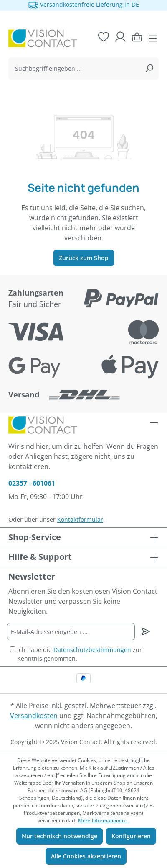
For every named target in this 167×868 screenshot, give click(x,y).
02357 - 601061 (32, 483)
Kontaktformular (80, 519)
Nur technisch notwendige (59, 836)
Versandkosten (34, 716)
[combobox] (74, 68)
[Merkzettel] (104, 37)
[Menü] (153, 39)
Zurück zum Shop (84, 258)
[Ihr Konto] (120, 37)
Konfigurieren (131, 836)
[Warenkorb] (137, 37)
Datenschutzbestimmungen (92, 650)
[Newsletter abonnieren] (146, 631)
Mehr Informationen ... (104, 820)
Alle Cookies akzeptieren (86, 856)
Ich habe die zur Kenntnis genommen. (80, 654)
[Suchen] (149, 68)
